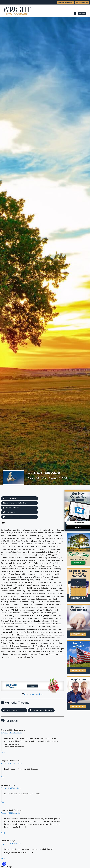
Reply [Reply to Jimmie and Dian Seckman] (3, 753)
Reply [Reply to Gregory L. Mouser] (3, 777)
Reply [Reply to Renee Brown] (3, 802)
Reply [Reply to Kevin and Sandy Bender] (3, 833)
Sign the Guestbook (11, 508)
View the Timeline (11, 710)
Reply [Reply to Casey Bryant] (3, 859)
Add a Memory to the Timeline (14, 503)
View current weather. (34, 694)
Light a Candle (9, 498)
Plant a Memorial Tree (12, 517)
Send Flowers (9, 512)
